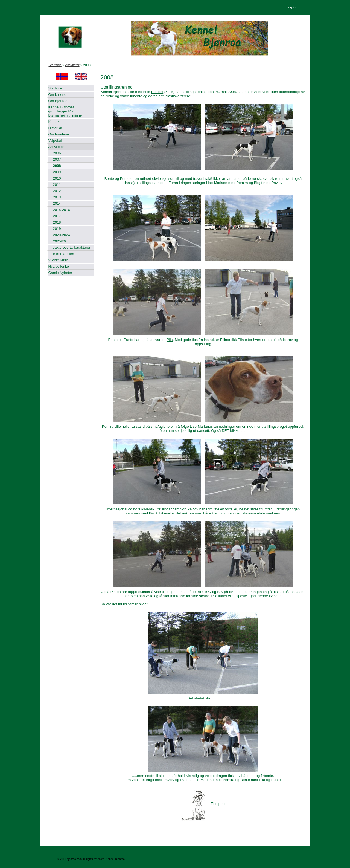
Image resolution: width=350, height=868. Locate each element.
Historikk (55, 128)
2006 (57, 153)
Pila (170, 340)
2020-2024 (62, 235)
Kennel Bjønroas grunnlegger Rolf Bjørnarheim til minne (65, 111)
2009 (57, 172)
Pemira (242, 183)
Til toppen (204, 804)
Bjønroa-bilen (64, 254)
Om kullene (57, 95)
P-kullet (157, 92)
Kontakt (54, 122)
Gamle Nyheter (60, 273)
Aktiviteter (72, 65)
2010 (57, 178)
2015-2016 (62, 210)
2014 (57, 203)
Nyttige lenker (59, 266)
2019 (57, 229)
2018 (57, 222)
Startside (55, 65)
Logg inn (291, 7)
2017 (57, 216)
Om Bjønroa (58, 101)
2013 (57, 197)
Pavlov (277, 183)
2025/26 (59, 241)
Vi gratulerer (58, 260)
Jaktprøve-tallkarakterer (72, 248)
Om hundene (59, 134)
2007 (57, 159)
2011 (57, 185)
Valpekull (56, 141)
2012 (57, 191)
